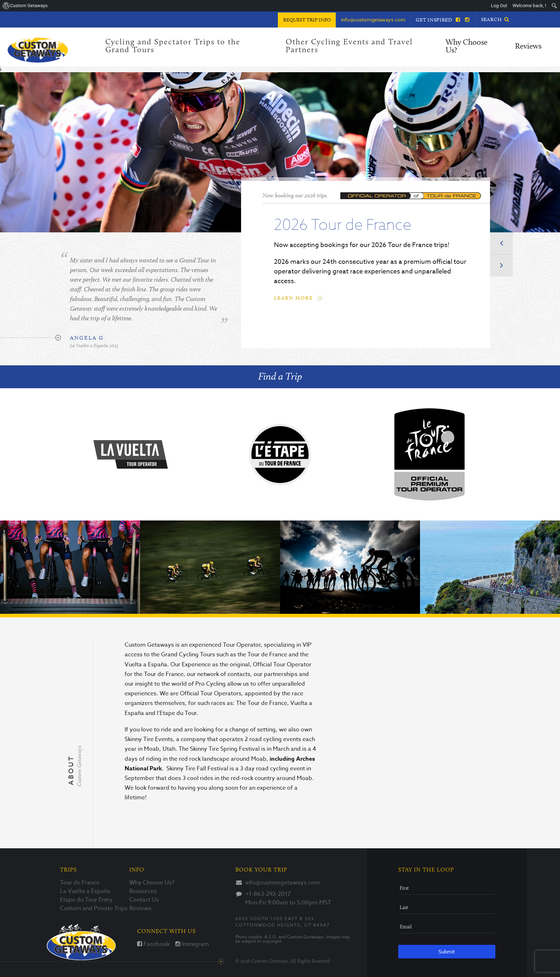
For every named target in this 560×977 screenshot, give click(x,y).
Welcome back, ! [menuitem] (529, 6)
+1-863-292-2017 (268, 894)
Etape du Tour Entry (86, 900)
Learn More (297, 298)
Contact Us (144, 900)
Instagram (192, 944)
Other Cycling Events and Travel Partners (349, 46)
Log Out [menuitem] (499, 6)
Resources (143, 891)
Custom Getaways (81, 942)
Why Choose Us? (467, 46)
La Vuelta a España (85, 891)
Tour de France (80, 883)
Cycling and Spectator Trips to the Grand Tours (173, 46)
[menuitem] (554, 6)
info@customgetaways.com (283, 883)
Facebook (153, 944)
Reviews (528, 46)
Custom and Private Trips (94, 908)
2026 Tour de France (342, 224)
